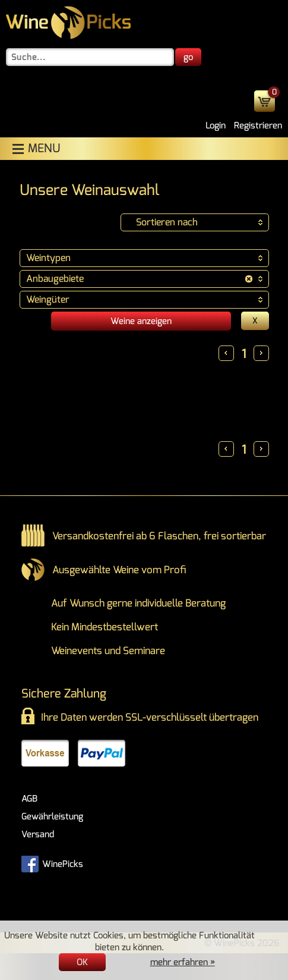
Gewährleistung (52, 816)
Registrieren (258, 125)
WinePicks (52, 863)
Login (216, 125)
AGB (29, 799)
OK (82, 962)
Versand (38, 834)
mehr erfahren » (183, 962)
